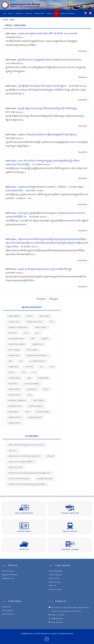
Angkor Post (14, 395)
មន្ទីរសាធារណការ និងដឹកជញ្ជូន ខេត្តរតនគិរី (24, 456)
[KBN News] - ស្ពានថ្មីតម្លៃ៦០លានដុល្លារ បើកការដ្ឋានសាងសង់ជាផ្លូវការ (36, 86)
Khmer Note (14, 356)
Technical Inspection (70, 513)
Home (4, 14)
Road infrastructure (8, 614)
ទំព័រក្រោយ (41, 299)
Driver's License (24, 532)
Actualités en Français (19, 479)
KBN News (20, 38)
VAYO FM (29, 367)
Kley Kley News (32, 384)
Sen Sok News (35, 417)
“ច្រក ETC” (12, 451)
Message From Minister (10, 575)
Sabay (29, 316)
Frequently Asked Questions (67, 14)
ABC (29, 378)
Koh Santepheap (16, 339)
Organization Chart (8, 579)
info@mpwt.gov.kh (57, 619)
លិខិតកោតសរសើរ (15, 468)
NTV (21, 361)
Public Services (19, 14)
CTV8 (26, 333)
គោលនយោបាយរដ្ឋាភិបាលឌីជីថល (21, 462)
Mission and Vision (8, 571)
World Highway (36, 406)
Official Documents (39, 14)
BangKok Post (15, 406)
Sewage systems (8, 611)
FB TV (46, 389)
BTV (37, 333)
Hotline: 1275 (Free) (58, 615)
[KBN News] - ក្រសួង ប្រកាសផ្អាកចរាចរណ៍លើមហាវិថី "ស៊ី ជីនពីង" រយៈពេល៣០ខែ (42, 34)
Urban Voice (14, 423)
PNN (27, 412)
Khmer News (14, 389)
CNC (10, 361)
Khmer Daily (38, 344)
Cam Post (13, 384)
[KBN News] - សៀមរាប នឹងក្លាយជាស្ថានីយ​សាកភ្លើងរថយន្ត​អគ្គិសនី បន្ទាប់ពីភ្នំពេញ (41, 135)
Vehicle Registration (24, 513)
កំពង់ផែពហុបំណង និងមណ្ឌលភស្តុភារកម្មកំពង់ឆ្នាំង (27, 484)
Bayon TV (13, 333)
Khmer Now (43, 378)
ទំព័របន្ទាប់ (53, 299)
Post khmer (32, 350)
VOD (52, 367)
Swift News (38, 401)
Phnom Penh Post (34, 322)
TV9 (34, 372)
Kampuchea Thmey (17, 344)
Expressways (6, 607)
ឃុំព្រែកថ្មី (50, 456)
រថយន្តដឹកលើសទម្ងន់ (44, 479)
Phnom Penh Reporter (37, 356)
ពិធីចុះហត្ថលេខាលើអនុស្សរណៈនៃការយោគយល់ (26, 445)
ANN (29, 395)
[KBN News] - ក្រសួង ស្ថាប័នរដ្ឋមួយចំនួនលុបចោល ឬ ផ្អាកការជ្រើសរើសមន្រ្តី (38, 269)
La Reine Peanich (37, 361)
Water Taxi (24, 550)
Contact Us (49, 14)
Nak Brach (32, 389)
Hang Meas (13, 412)
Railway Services (70, 532)
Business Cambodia (17, 401)
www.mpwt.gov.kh (57, 622)
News (56, 14)
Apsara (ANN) (14, 378)
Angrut (45, 339)
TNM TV (12, 372)
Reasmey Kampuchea (18, 328)
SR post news (43, 412)
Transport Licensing (70, 550)
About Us (11, 14)
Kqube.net (13, 367)
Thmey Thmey (41, 328)
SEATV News (14, 350)
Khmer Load (14, 322)
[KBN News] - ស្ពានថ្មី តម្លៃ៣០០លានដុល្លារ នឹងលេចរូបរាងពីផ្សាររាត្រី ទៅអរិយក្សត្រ (41, 109)
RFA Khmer (44, 316)
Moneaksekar (15, 417)
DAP (51, 322)
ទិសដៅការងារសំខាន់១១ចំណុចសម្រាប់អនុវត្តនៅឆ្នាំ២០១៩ (29, 473)
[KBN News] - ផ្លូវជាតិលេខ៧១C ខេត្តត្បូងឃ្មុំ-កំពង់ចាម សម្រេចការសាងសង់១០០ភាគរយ (43, 60)
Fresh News (14, 316)
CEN (32, 339)
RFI (41, 367)
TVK (24, 372)
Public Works (29, 14)
